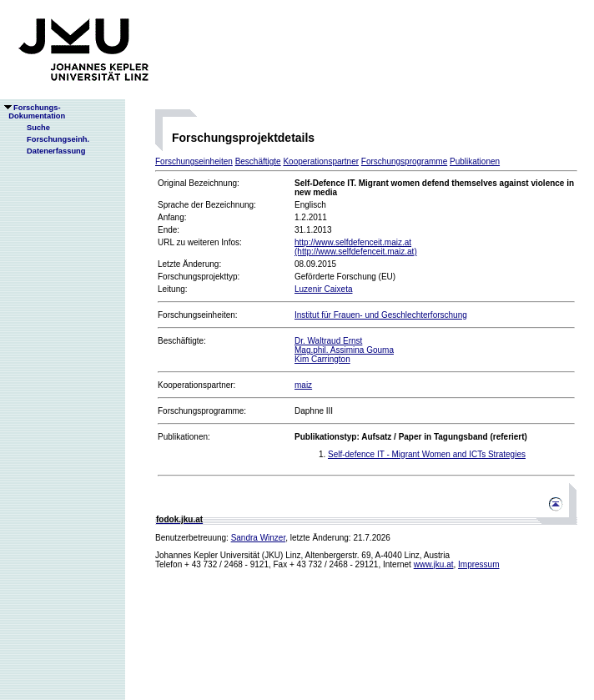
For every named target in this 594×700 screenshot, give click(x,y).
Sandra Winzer (259, 538)
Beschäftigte (258, 161)
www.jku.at (434, 564)
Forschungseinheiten (194, 161)
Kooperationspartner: (196, 385)
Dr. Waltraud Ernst (328, 341)
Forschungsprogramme (404, 161)
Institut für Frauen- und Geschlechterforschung (381, 315)
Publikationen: (184, 437)
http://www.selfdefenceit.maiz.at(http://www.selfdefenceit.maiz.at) (356, 247)
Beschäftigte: (182, 341)
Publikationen (475, 161)
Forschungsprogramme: (202, 411)
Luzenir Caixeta (323, 289)
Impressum (478, 564)
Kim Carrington (322, 359)
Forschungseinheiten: (198, 315)
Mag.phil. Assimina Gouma (344, 350)
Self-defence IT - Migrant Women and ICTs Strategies (427, 454)
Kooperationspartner (321, 161)
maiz (303, 385)
